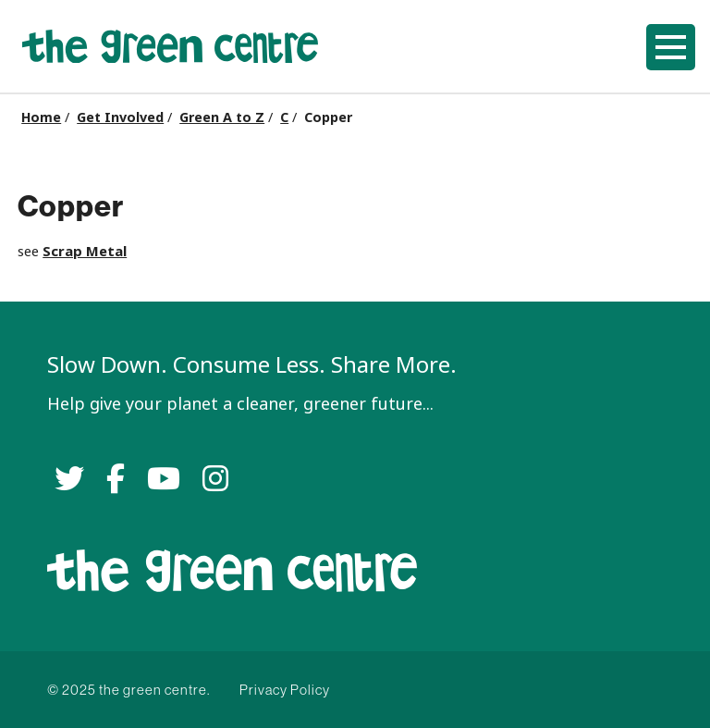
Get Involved (120, 117)
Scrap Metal (85, 251)
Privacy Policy (285, 690)
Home (41, 117)
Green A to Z (222, 117)
